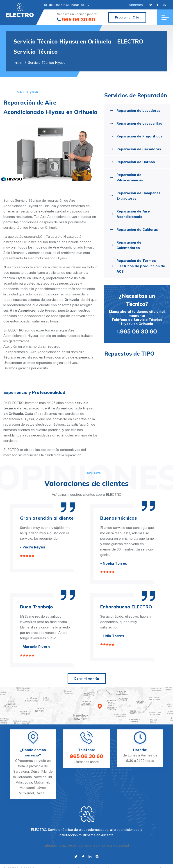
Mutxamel (41, 782)
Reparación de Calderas (137, 230)
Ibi (50, 777)
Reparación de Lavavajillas (139, 123)
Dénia (35, 771)
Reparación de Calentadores (129, 245)
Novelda (40, 777)
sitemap (51, 845)
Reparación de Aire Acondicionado (133, 214)
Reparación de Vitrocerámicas (130, 177)
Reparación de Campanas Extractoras (138, 196)
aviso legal (68, 845)
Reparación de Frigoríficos (140, 136)
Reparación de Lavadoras (139, 111)
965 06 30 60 (76, 20)
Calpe (40, 793)
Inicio (18, 63)
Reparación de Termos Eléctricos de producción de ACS (141, 266)
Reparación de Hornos (136, 162)
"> (20, 11)
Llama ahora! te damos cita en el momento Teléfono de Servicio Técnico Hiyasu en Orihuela (137, 313)
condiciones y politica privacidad (104, 845)
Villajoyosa (24, 782)
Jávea (41, 788)
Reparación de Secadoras (139, 149)
